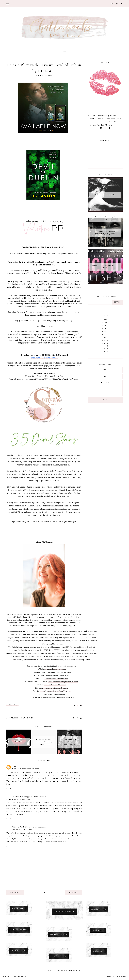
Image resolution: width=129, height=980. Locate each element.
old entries (73, 893)
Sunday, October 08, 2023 (18, 799)
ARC (8, 718)
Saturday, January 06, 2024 (19, 829)
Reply (9, 789)
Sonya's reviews (27, 718)
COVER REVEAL (12, 705)
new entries (15, 893)
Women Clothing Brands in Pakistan (29, 797)
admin (15, 766)
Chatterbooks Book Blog (19, 977)
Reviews (15, 718)
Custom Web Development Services (29, 827)
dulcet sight (121, 977)
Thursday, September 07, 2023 (26, 769)
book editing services (34, 775)
